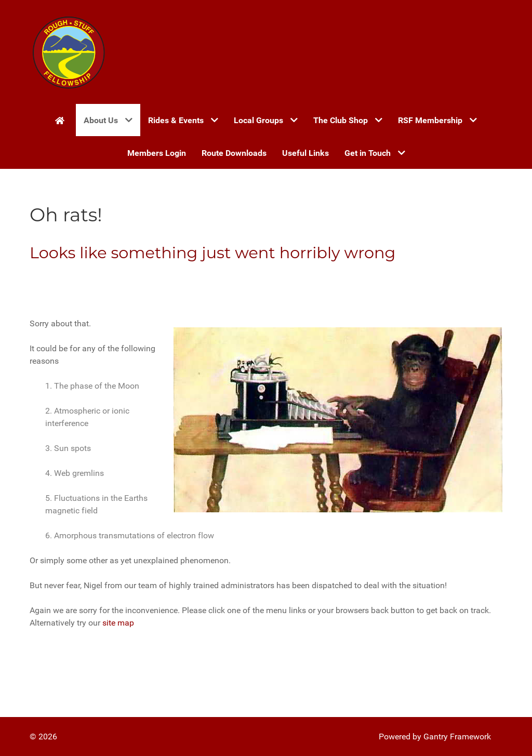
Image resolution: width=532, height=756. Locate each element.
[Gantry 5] (69, 52)
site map (118, 623)
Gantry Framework (457, 737)
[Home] (62, 120)
